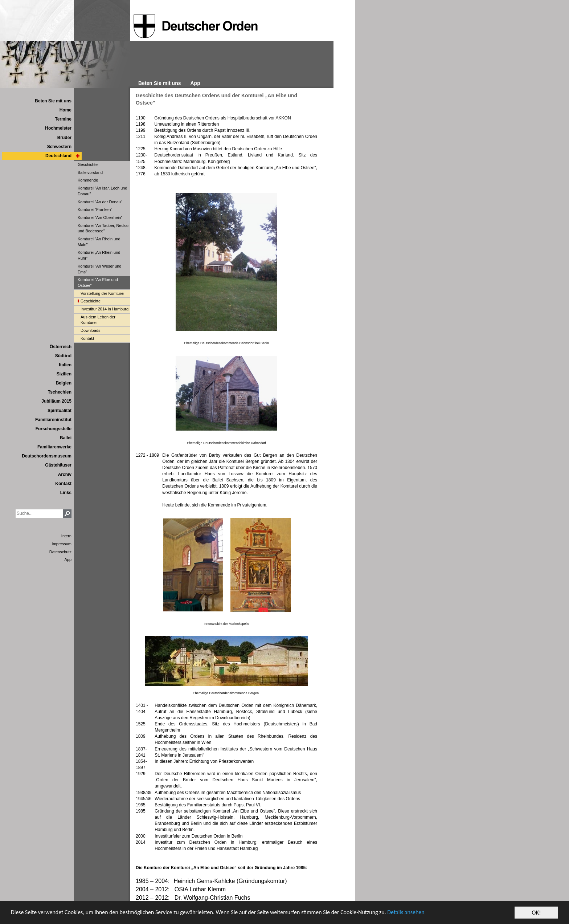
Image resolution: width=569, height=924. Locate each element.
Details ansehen (433, 913)
